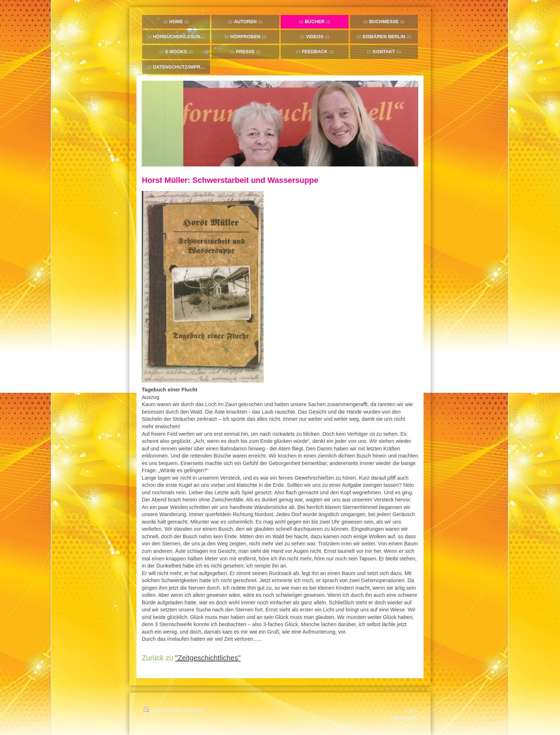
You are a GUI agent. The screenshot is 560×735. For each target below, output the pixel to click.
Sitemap (194, 710)
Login (410, 710)
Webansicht (403, 717)
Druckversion (163, 710)
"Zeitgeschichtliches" (208, 658)
